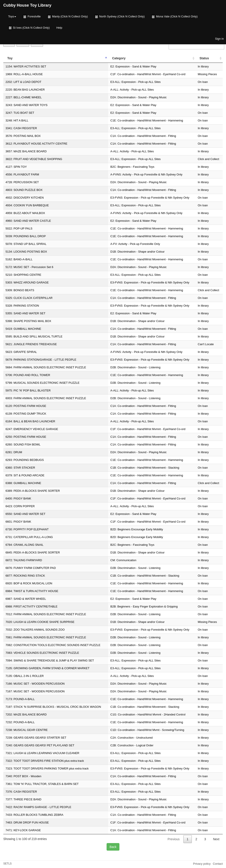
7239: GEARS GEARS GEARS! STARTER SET (36, 738)
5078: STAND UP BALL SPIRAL (26, 244)
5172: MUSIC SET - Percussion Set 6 (29, 267)
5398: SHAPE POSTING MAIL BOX (28, 321)
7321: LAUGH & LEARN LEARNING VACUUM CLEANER (42, 753)
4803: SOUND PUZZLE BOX (24, 190)
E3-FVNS (116, 198)
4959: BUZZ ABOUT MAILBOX (25, 213)
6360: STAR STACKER (20, 468)
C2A (113, 738)
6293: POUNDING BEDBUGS (25, 460)
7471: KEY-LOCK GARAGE (23, 830)
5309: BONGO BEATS (20, 290)
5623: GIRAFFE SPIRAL (21, 352)
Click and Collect (208, 159)
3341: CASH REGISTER (21, 128)
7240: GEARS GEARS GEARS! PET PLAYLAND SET (40, 745)
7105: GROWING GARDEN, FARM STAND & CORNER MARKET (47, 668)
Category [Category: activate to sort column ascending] (119, 58)
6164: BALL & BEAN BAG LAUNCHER (30, 421)
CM (113, 560)
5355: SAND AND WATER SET (25, 313)
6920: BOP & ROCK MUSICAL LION (29, 583)
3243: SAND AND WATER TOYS (26, 105)
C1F (113, 74)
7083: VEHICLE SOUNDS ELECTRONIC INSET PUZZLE (42, 653)
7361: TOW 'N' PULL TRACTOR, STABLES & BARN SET (42, 784)
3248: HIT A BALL (17, 120)
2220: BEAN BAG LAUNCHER (25, 90)
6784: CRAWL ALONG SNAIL (24, 545)
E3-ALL (115, 82)
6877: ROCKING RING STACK (25, 576)
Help (59, 28)
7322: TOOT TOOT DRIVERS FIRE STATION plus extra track (45, 761)
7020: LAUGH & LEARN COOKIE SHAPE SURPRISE (40, 622)
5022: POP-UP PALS (19, 228)
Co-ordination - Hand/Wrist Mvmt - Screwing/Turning (151, 730)
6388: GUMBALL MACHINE (23, 483)
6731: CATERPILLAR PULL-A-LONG (29, 537)
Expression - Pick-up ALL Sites (141, 82)
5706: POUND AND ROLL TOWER (28, 375)
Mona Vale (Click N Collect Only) (174, 17)
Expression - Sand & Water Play (136, 66)
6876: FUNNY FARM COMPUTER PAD (31, 568)
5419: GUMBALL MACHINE (23, 329)
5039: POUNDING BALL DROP (26, 236)
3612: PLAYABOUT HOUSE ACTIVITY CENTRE (36, 144)
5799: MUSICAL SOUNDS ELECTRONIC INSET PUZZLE (42, 383)
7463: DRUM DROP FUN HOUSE (27, 822)
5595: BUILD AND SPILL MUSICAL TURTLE (34, 336)
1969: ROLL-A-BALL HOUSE (24, 74)
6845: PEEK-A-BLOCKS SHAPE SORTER (33, 552)
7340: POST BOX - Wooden (23, 776)
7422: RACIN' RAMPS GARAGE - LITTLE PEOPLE (38, 807)
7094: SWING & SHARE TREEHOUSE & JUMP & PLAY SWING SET (50, 660)
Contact (218, 864)
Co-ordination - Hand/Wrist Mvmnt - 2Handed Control (152, 714)
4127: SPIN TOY (16, 167)
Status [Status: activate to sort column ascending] (204, 58)
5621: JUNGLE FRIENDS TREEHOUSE (31, 344)
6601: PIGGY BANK (18, 522)
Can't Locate (206, 344)
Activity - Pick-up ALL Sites (137, 90)
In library (203, 66)
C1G (113, 714)
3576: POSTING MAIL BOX (23, 136)
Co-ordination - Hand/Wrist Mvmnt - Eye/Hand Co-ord (151, 74)
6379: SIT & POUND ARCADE (25, 475)
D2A (113, 97)
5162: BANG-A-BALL (19, 259)
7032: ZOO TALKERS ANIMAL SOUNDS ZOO (35, 630)
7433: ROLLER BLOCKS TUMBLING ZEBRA (34, 815)
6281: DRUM (14, 452)
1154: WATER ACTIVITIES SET (26, 66)
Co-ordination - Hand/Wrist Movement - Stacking (148, 468)
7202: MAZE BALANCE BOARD (26, 714)
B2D (113, 529)
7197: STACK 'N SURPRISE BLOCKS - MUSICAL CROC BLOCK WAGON (53, 707)
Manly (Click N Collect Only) (67, 17)
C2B (113, 745)
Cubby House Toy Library (27, 5)
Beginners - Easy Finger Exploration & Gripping (148, 606)
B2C (113, 167)
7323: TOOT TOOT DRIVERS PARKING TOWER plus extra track (47, 768)
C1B (113, 468)
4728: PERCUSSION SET (22, 182)
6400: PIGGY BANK (18, 498)
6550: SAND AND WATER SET (25, 514)
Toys (12, 16)
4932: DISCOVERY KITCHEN (25, 198)
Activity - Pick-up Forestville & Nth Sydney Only (152, 174)
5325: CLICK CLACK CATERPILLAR (29, 298)
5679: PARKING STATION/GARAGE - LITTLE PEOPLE (41, 360)
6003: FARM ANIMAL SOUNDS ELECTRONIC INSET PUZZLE (46, 398)
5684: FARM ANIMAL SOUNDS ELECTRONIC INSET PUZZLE (46, 367)
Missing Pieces (207, 74)
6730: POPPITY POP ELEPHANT (27, 529)
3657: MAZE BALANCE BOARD (26, 151)
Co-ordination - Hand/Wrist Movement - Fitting (147, 136)
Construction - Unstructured (135, 738)
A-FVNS (116, 174)
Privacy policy (202, 864)
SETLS (8, 864)
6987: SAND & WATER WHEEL (26, 599)
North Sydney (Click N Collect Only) (120, 17)
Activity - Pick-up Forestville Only (139, 244)
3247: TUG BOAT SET (20, 113)
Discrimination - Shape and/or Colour (141, 252)
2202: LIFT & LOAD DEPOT (23, 82)
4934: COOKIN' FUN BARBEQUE (27, 205)
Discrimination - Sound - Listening (139, 367)
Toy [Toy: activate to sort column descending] (10, 58)
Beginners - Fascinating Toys (136, 167)
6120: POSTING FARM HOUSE (26, 406)
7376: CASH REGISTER (21, 792)
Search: (196, 45)
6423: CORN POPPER (20, 506)
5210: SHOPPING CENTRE (23, 275)
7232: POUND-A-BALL (20, 722)
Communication (126, 560)
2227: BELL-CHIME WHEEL (24, 97)
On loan (203, 82)
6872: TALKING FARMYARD (24, 560)
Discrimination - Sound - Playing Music (142, 97)
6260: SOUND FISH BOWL (23, 444)
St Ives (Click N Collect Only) (29, 28)
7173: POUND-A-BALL (20, 699)
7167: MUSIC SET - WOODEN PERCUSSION (35, 691)
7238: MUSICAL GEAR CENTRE (27, 730)
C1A (113, 136)
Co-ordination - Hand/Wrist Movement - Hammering (150, 120)
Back (113, 847)
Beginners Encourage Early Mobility (140, 529)
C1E (113, 120)
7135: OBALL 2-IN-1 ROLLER (25, 676)
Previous (173, 839)
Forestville (32, 17)
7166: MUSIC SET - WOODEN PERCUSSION (35, 684)
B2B (113, 606)
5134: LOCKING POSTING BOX (26, 252)
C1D (113, 730)
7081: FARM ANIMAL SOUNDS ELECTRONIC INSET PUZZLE (46, 637)
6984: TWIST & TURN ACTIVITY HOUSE (32, 591)
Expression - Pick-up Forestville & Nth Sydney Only (157, 198)
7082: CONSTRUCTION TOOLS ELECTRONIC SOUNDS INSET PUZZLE (53, 645)
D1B (113, 252)
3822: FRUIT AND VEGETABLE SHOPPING (34, 159)
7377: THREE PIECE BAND (23, 799)
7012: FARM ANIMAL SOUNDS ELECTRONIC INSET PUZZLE (46, 614)
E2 (112, 66)
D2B (113, 367)
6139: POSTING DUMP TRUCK (26, 414)
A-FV (114, 244)
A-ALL (114, 90)
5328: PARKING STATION (22, 306)
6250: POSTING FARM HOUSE (26, 437)
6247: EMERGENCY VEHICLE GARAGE (32, 429)
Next (216, 839)
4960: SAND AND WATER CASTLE (28, 221)
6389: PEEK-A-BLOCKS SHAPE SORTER (33, 491)
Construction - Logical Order (136, 745)
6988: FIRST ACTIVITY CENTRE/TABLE (32, 606)
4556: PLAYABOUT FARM (22, 174)
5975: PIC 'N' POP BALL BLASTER (28, 390)
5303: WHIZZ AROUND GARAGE (27, 282)
